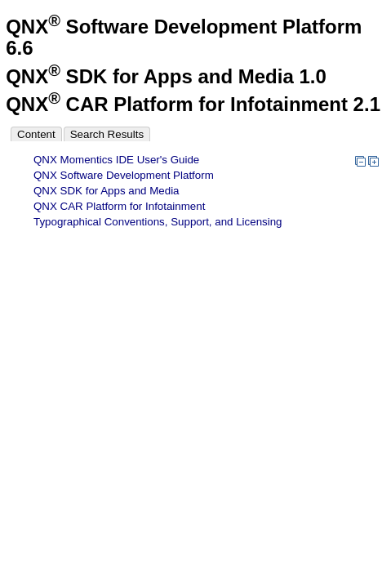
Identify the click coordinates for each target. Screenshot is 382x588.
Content (36, 134)
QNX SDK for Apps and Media (107, 191)
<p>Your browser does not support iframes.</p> (122, 332)
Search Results (107, 134)
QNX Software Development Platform (124, 175)
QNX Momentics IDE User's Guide (116, 160)
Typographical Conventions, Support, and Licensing (158, 222)
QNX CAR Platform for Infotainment (119, 206)
